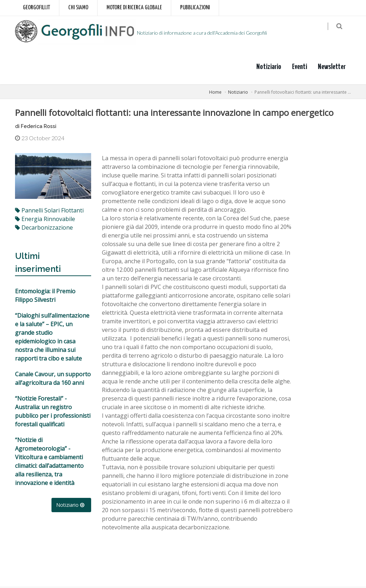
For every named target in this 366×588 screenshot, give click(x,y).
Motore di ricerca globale (134, 8)
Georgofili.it (36, 8)
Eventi (300, 68)
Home (215, 93)
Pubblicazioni (195, 8)
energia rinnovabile (45, 219)
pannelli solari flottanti (49, 211)
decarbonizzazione (44, 228)
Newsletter (332, 68)
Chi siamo (78, 8)
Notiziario (269, 68)
